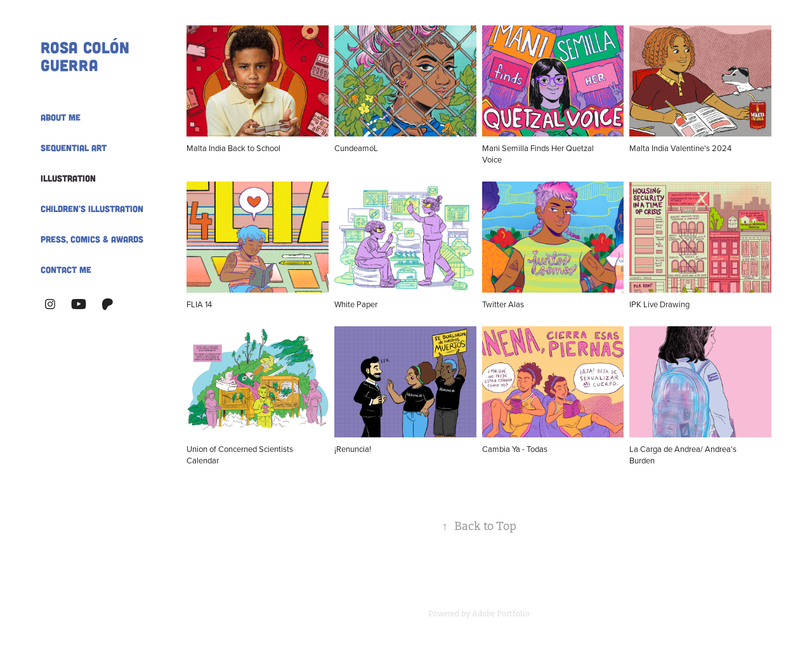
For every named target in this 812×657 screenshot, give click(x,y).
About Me (61, 117)
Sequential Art (74, 148)
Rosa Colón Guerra (88, 56)
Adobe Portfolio (501, 614)
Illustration (68, 178)
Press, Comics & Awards (92, 239)
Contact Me (66, 269)
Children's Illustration (92, 209)
